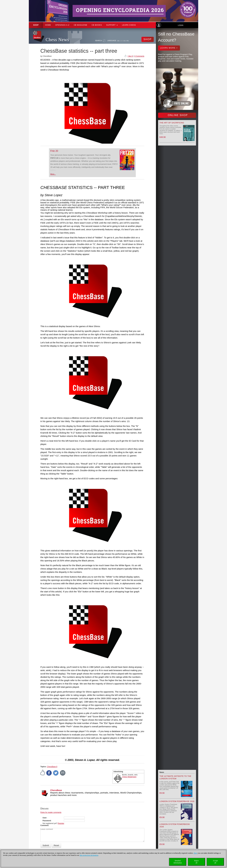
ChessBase (56, 790)
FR (127, 41)
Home (48, 25)
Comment (44, 825)
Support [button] (112, 25)
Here (195, 853)
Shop (36, 25)
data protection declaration (89, 855)
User (45, 818)
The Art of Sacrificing (172, 123)
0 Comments (139, 56)
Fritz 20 (54, 151)
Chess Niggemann (129, 777)
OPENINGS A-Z (62, 25)
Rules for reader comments (51, 812)
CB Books (97, 25)
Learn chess (129, 25)
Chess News (57, 40)
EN (122, 41)
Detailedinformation (178, 862)
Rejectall (197, 862)
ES (125, 41)
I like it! (130, 56)
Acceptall (215, 862)
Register (61, 823)
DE (118, 41)
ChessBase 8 (52, 767)
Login (180, 25)
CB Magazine (80, 25)
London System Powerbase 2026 (177, 801)
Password (47, 821)
